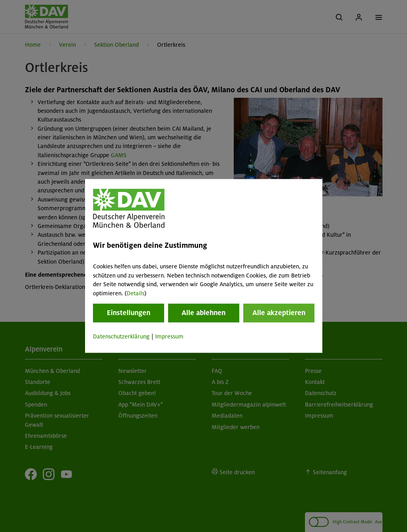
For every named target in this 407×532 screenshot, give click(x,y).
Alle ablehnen (203, 313)
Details (135, 293)
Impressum (169, 336)
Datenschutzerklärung (121, 336)
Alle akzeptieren (279, 313)
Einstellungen (129, 313)
